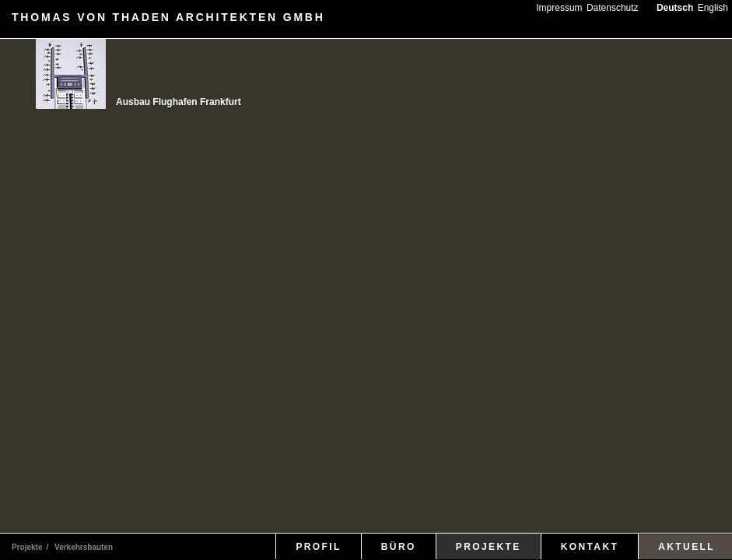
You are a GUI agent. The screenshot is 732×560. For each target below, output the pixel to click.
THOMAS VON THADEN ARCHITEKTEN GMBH (168, 17)
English (713, 8)
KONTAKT (590, 547)
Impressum (559, 8)
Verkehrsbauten (84, 547)
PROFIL (318, 547)
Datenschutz (613, 8)
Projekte (27, 547)
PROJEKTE (489, 547)
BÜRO (399, 547)
